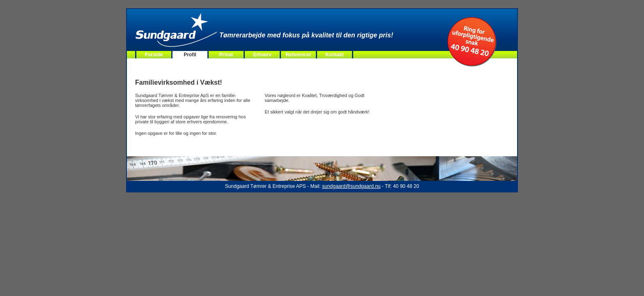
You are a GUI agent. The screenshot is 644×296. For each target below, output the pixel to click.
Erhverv (262, 55)
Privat (226, 55)
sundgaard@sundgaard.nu (351, 186)
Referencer (298, 55)
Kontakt (335, 55)
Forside (154, 55)
